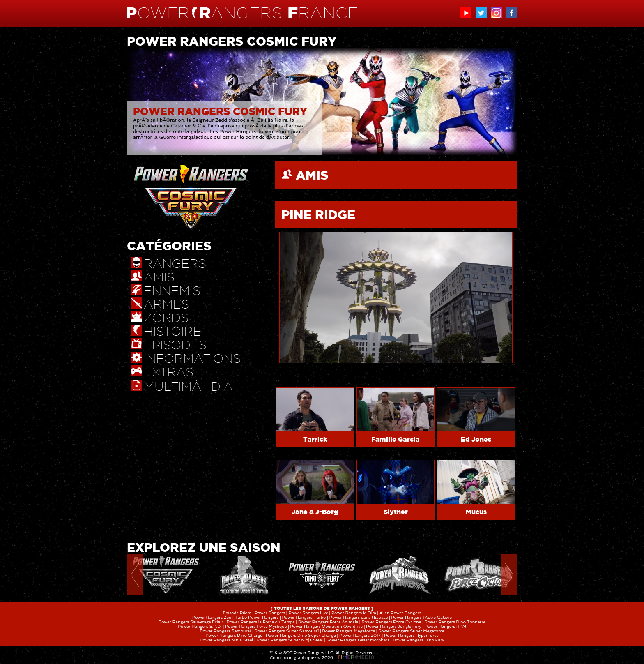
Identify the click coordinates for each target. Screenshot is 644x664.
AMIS (312, 175)
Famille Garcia (396, 439)
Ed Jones (476, 439)
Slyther (396, 512)
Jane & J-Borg (315, 512)
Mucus (476, 512)
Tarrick (315, 439)
